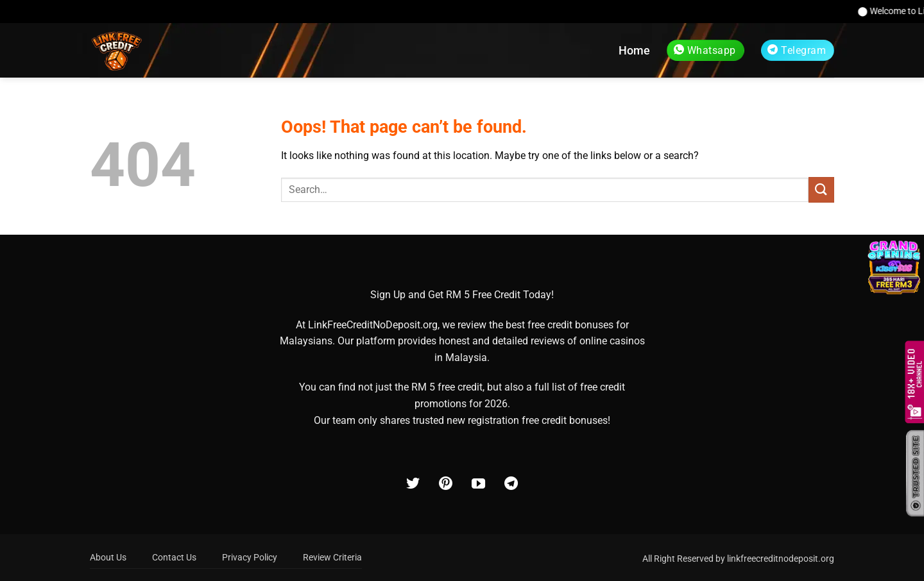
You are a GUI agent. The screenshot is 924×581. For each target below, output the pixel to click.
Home (634, 51)
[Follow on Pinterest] (446, 484)
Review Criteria (332, 558)
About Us (108, 558)
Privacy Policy (250, 558)
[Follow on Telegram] (511, 484)
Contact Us (174, 558)
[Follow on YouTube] (478, 484)
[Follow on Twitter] (413, 484)
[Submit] (821, 189)
